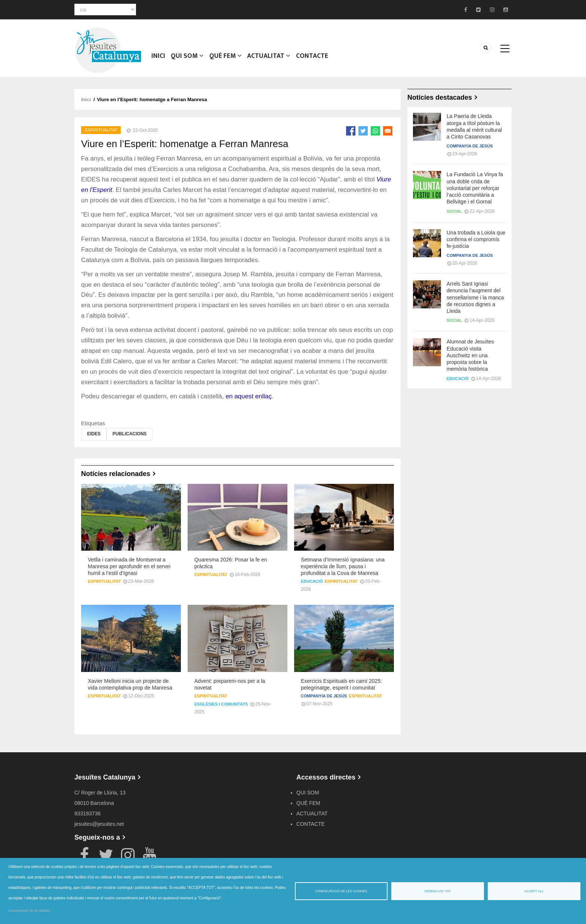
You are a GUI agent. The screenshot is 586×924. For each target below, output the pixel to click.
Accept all (534, 891)
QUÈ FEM (225, 58)
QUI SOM (187, 58)
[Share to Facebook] (351, 131)
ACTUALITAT (268, 58)
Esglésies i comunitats (221, 704)
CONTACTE (311, 58)
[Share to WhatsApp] (375, 131)
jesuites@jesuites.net (99, 824)
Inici (158, 58)
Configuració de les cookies (341, 891)
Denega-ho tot (438, 891)
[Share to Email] (388, 131)
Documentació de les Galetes (29, 911)
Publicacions (129, 434)
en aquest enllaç (249, 396)
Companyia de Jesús (324, 696)
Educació (312, 581)
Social (454, 211)
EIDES (94, 434)
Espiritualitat (101, 130)
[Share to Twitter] (363, 131)
